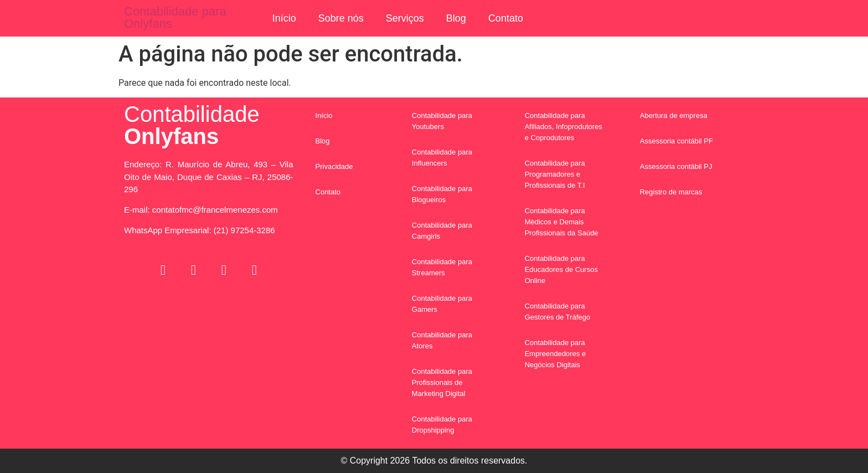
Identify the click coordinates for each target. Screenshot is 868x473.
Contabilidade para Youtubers (442, 121)
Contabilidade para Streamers (442, 267)
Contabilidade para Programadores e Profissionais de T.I (555, 174)
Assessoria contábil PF (676, 141)
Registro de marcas (671, 192)
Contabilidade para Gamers (442, 304)
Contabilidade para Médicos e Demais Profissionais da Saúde (562, 222)
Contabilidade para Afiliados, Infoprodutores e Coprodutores (564, 127)
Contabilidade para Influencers (442, 158)
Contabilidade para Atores (442, 340)
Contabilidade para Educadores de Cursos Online (561, 269)
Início (284, 18)
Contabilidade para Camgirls (442, 231)
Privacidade (334, 166)
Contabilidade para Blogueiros (442, 194)
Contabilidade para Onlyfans (175, 17)
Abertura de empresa (674, 115)
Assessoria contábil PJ (676, 166)
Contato (506, 18)
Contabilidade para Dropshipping (442, 425)
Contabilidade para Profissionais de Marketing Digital (442, 382)
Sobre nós (341, 18)
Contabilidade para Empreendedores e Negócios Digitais (556, 354)
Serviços (405, 18)
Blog (456, 18)
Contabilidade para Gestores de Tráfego (558, 312)
